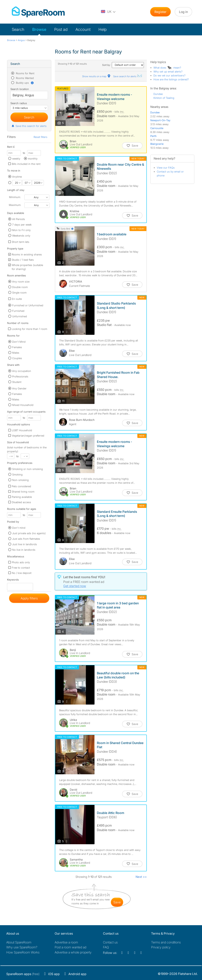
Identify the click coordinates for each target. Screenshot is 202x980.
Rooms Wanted (24, 78)
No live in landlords (24, 550)
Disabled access (21, 502)
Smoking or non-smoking (28, 469)
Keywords (13, 580)
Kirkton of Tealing (164, 98)
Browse (39, 29)
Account (83, 29)
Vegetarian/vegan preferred (28, 436)
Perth (153, 136)
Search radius (19, 103)
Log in (183, 12)
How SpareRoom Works (23, 952)
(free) (23, 974)
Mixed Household (23, 405)
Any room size (21, 282)
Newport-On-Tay (160, 120)
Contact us (110, 942)
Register (160, 12)
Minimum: (15, 197)
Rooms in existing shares (27, 254)
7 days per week (22, 225)
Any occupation (22, 371)
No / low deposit (22, 573)
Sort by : (123, 65)
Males (16, 353)
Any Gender (19, 388)
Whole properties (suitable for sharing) (27, 267)
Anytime (17, 177)
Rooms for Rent (25, 73)
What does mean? (167, 68)
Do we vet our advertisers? (169, 75)
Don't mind (19, 528)
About (19, 942)
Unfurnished (20, 316)
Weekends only (21, 236)
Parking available (22, 497)
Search (18, 29)
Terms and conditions (166, 942)
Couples (17, 358)
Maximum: (15, 205)
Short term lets (21, 242)
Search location (20, 89)
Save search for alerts (128, 76)
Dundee (158, 94)
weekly (16, 159)
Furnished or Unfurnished (28, 305)
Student (17, 382)
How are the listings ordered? (171, 79)
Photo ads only (21, 562)
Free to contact (21, 568)
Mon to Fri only (21, 230)
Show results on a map (97, 76)
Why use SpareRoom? (22, 947)
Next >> (141, 877)
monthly (33, 159)
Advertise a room (66, 942)
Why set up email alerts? (168, 72)
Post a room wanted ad (70, 947)
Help (103, 29)
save (117, 902)
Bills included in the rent (26, 164)
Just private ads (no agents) (29, 533)
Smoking (17, 474)
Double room (20, 287)
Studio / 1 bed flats (23, 260)
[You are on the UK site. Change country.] (108, 12)
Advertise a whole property (73, 952)
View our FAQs (166, 168)
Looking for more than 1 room (29, 329)
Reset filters (40, 137)
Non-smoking (20, 480)
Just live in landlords (25, 544)
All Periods (19, 219)
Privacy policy (161, 947)
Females (17, 347)
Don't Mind (19, 342)
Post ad (61, 29)
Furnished (18, 311)
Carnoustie (157, 128)
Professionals (20, 376)
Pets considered (21, 486)
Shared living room (23, 492)
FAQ (106, 947)
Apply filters (29, 598)
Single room (19, 293)
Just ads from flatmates (26, 539)
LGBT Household (22, 430)
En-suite (17, 299)
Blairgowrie (157, 144)
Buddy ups (25, 83)
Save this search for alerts (29, 126)
